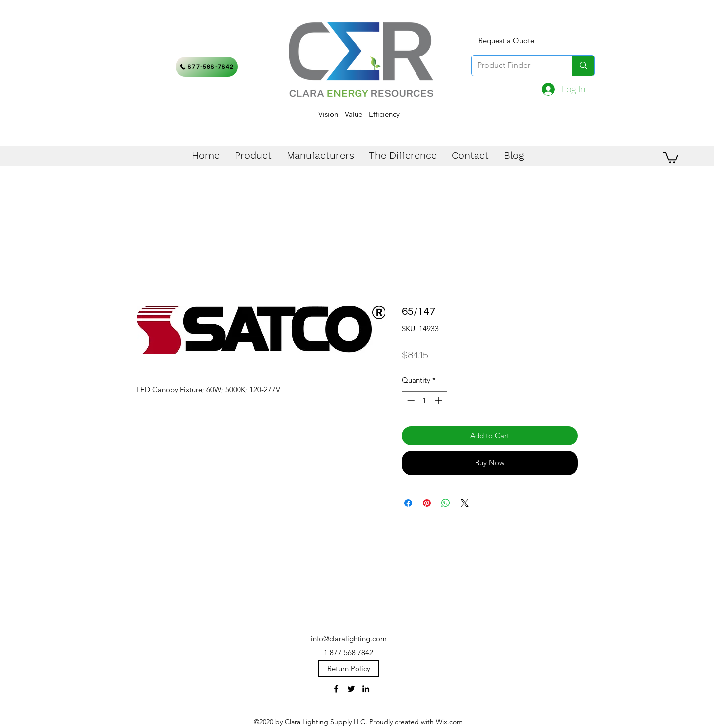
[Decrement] (410, 401)
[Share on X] (465, 503)
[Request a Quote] (506, 41)
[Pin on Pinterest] (427, 503)
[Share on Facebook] (408, 503)
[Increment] (440, 401)
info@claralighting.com (349, 639)
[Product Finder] (514, 66)
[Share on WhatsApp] (446, 503)
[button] (671, 157)
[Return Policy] (349, 669)
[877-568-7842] (207, 67)
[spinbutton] (425, 401)
